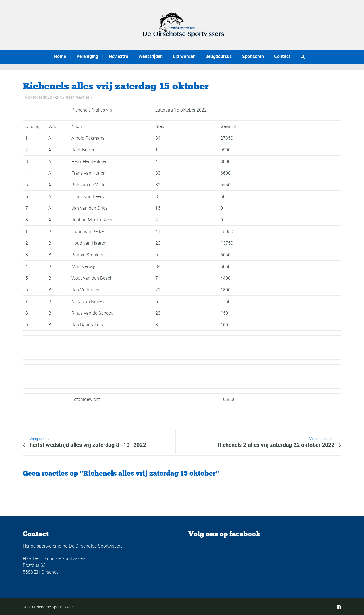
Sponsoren (253, 56)
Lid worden (180, 56)
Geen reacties (78, 97)
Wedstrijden (143, 56)
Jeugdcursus (218, 56)
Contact (282, 56)
